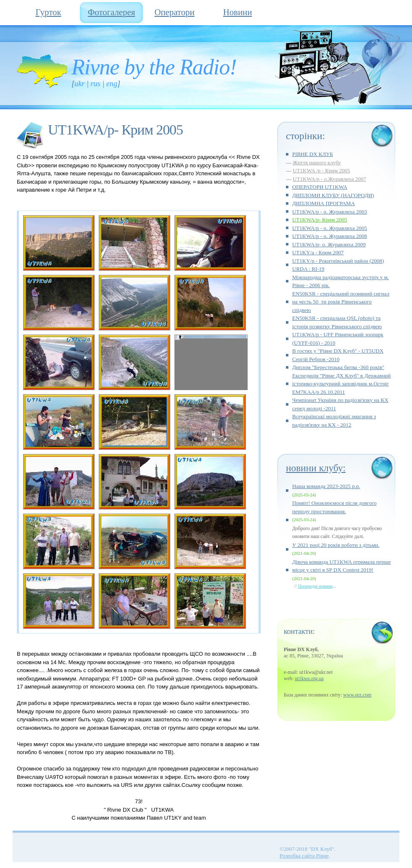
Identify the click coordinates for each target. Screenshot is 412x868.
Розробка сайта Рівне (304, 856)
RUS (95, 84)
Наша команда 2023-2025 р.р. (326, 486)
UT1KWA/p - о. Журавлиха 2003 (330, 212)
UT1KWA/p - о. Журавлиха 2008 (330, 236)
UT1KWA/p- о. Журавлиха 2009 (329, 244)
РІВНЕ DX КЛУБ (313, 154)
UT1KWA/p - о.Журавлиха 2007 (329, 179)
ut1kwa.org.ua (309, 678)
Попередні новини (315, 586)
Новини (238, 12)
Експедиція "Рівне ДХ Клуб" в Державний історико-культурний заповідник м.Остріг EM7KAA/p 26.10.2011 (342, 384)
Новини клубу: (316, 468)
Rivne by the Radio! (154, 67)
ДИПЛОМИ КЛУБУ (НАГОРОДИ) (333, 195)
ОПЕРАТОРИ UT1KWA (320, 187)
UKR (79, 84)
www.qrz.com (357, 695)
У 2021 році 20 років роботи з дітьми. (336, 545)
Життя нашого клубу (317, 162)
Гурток (48, 12)
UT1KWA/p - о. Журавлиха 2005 (330, 228)
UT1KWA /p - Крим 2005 (321, 170)
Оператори (174, 12)
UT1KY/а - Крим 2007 (318, 252)
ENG (112, 84)
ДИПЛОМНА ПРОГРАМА (324, 203)
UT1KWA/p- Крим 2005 (320, 220)
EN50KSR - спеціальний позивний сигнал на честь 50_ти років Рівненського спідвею (341, 302)
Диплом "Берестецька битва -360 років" (338, 367)
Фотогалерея (112, 12)
